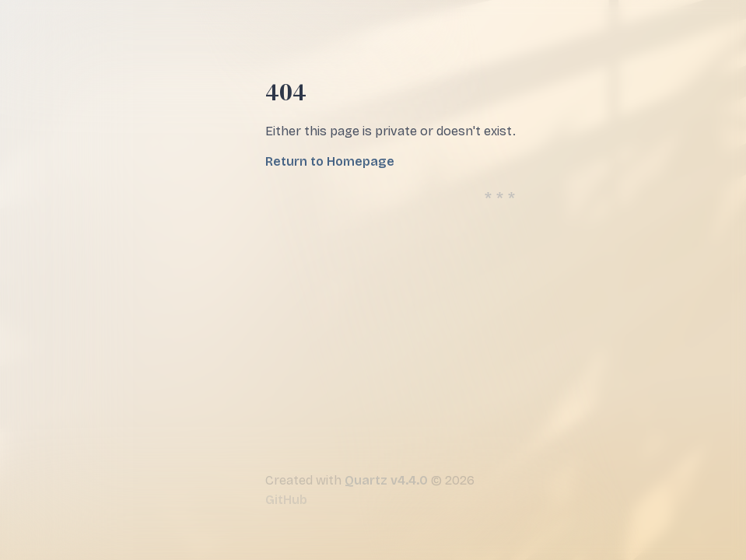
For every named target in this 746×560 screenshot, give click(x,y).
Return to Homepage (330, 161)
